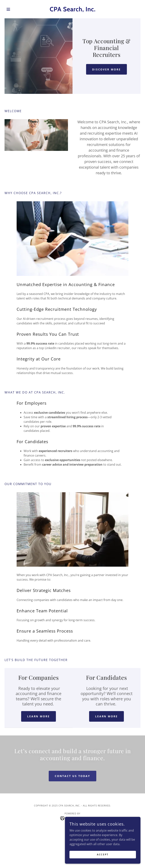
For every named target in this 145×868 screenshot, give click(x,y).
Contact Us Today (73, 776)
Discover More (107, 69)
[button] (15, 9)
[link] (72, 10)
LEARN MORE (39, 716)
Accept (103, 857)
